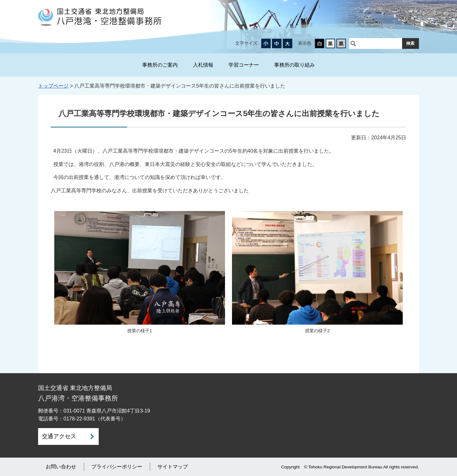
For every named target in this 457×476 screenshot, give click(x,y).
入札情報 (203, 65)
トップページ (53, 86)
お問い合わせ (61, 467)
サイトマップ (173, 467)
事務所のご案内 (160, 65)
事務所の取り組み (295, 65)
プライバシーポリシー (117, 467)
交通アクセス (59, 436)
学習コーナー (244, 65)
